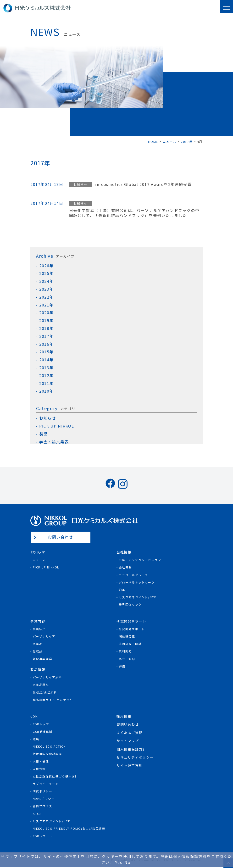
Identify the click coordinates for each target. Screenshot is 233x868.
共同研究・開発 (130, 644)
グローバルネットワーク (137, 582)
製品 (43, 434)
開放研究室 (127, 636)
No (127, 862)
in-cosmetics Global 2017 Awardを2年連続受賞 (143, 184)
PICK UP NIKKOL (57, 426)
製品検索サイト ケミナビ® (52, 700)
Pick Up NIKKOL (46, 567)
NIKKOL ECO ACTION (49, 746)
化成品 (38, 651)
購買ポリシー (43, 791)
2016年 (46, 344)
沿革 (122, 590)
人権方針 (39, 769)
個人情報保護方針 (131, 749)
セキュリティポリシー (135, 757)
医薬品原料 (41, 685)
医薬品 (38, 644)
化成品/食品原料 (45, 692)
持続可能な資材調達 (47, 754)
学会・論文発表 (54, 442)
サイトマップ (128, 741)
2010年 (46, 391)
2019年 (46, 320)
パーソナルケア (44, 636)
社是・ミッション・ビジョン (140, 560)
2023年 (46, 289)
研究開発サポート (132, 629)
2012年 (46, 376)
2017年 (46, 336)
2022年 (46, 297)
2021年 (46, 305)
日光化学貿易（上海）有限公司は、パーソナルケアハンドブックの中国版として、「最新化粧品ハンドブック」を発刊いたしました (134, 213)
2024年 (46, 281)
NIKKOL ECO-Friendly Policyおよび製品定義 (69, 828)
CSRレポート (43, 836)
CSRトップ (41, 724)
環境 (36, 739)
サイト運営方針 (130, 765)
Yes (119, 862)
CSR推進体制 (43, 732)
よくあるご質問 (130, 733)
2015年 (46, 352)
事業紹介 (39, 629)
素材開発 (125, 651)
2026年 (46, 266)
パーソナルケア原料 (47, 677)
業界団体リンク (130, 604)
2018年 (46, 328)
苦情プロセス (43, 806)
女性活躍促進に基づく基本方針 (55, 776)
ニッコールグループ (133, 575)
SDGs (37, 814)
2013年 (46, 368)
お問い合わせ (61, 537)
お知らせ (80, 185)
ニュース (39, 560)
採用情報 (124, 716)
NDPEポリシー (44, 798)
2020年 (46, 313)
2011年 (46, 383)
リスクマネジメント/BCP (138, 597)
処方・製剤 (127, 659)
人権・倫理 (41, 761)
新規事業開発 (43, 659)
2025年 (46, 273)
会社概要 (125, 567)
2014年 (46, 360)
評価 (122, 666)
